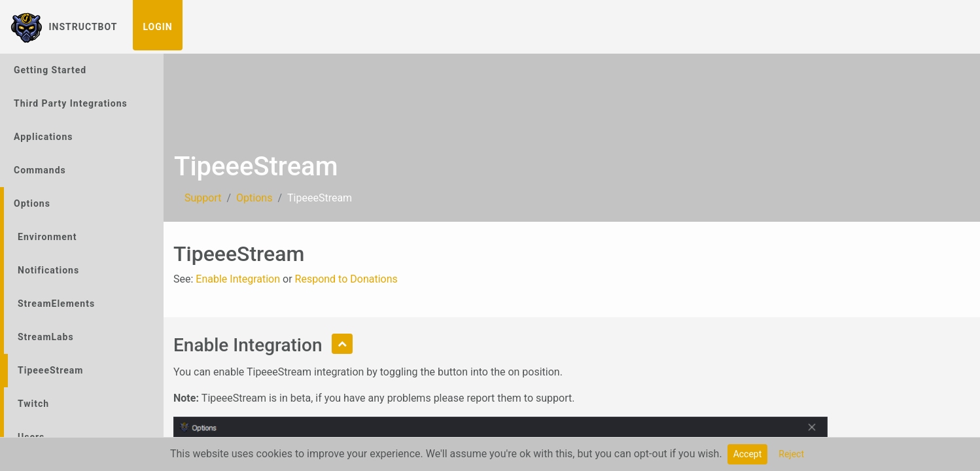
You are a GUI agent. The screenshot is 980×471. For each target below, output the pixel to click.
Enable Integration (238, 279)
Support (203, 198)
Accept (748, 454)
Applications (44, 137)
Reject (791, 454)
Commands (40, 170)
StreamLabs (46, 337)
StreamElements (56, 304)
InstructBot (64, 27)
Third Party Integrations (71, 103)
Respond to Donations (346, 279)
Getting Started (50, 70)
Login (157, 27)
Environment (47, 237)
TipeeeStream (50, 370)
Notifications (48, 270)
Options (32, 203)
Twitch (33, 404)
